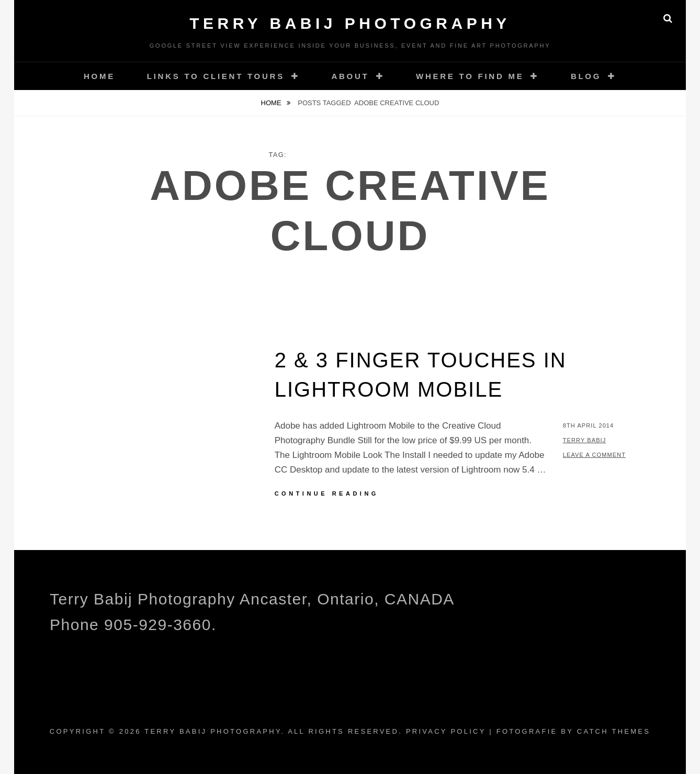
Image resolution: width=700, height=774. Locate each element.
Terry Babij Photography (350, 23)
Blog (586, 76)
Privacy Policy (446, 731)
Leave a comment (594, 455)
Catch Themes (614, 731)
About (350, 76)
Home (99, 76)
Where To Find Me (470, 76)
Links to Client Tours (216, 76)
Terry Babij (585, 440)
